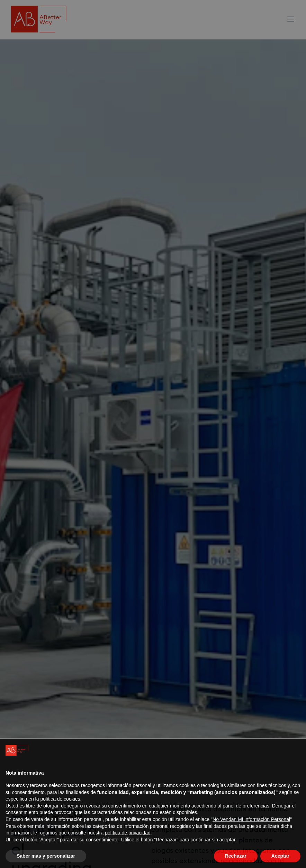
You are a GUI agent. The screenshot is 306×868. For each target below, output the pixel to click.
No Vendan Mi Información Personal (251, 825)
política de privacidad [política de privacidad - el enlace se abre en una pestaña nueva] (128, 839)
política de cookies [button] (60, 805)
